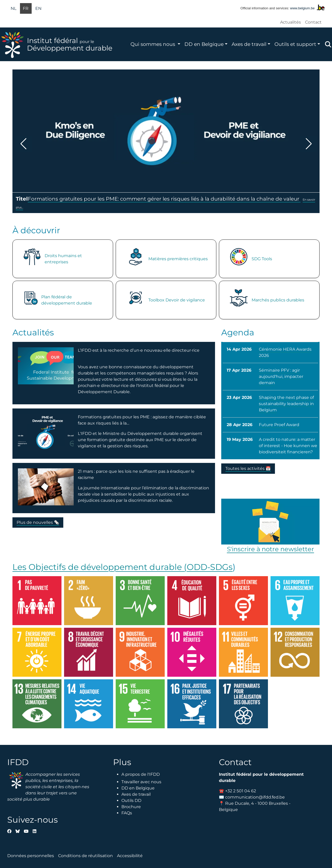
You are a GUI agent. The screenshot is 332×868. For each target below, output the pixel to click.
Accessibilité (130, 856)
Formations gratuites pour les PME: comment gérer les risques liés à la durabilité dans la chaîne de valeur (164, 199)
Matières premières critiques (178, 259)
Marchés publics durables (278, 300)
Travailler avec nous (141, 782)
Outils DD (131, 800)
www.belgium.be (302, 8)
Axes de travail (249, 44)
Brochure (131, 807)
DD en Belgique (204, 44)
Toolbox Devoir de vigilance (177, 300)
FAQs (127, 813)
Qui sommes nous (153, 44)
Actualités (290, 22)
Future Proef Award (279, 425)
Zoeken (328, 44)
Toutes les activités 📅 (248, 468)
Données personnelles (31, 856)
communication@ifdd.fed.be (255, 797)
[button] (23, 144)
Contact (313, 22)
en (38, 8)
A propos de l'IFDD (141, 774)
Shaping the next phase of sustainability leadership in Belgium (286, 404)
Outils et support (295, 44)
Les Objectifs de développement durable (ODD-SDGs (123, 567)
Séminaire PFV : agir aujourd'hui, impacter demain (281, 376)
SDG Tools (262, 259)
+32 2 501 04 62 (241, 791)
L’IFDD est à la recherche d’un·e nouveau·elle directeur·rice (139, 350)
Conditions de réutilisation (85, 856)
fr (26, 8)
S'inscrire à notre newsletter (271, 549)
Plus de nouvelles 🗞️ (38, 522)
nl (13, 8)
